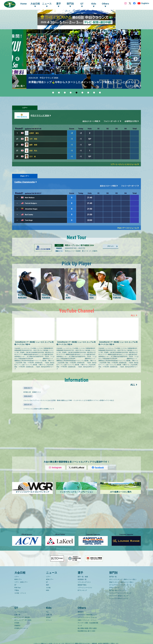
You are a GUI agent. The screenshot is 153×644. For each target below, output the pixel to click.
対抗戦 (48, 617)
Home (23, 4)
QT (15, 585)
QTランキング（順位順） (23, 617)
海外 (48, 585)
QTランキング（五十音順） (23, 620)
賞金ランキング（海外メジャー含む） (122, 582)
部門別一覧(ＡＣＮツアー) (118, 590)
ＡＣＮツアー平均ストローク (119, 599)
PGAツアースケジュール (127, 228)
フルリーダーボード (111, 121)
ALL (133, 315)
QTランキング (82, 590)
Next (136, 59)
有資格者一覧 (82, 579)
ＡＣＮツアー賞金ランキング (119, 596)
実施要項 (17, 626)
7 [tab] (88, 93)
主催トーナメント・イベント (87, 620)
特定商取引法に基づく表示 (86, 631)
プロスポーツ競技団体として (87, 615)
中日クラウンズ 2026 (40, 116)
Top (47, 612)
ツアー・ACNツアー (21, 582)
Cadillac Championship (25, 182)
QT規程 (17, 623)
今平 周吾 (33, 139)
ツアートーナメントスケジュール (124, 164)
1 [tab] (53, 93)
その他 (48, 588)
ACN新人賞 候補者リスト (32, 392)
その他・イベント (20, 593)
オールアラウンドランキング (119, 585)
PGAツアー (25, 176)
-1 (72, 139)
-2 (72, 133)
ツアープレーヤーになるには (87, 617)
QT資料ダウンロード (21, 628)
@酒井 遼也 (34, 133)
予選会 (17, 590)
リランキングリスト (84, 582)
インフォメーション (21, 612)
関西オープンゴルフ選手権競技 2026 (79, 245)
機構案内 (81, 612)
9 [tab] (100, 93)
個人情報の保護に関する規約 (87, 628)
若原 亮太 (33, 151)
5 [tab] (76, 93)
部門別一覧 (113, 577)
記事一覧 (17, 615)
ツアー (25, 108)
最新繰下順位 (82, 585)
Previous (17, 59)
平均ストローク (114, 588)
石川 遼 (32, 157)
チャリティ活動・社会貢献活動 (88, 623)
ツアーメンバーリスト (85, 588)
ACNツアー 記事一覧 (123, 86)
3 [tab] (65, 93)
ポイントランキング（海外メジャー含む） (123, 579)
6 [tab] (82, 93)
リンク (80, 626)
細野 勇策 (33, 145)
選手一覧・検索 (83, 577)
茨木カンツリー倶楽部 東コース (77, 251)
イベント (49, 620)
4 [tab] (71, 93)
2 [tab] (59, 93)
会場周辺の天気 (131, 121)
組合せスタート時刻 (90, 121)
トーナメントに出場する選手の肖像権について (39, 409)
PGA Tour (18, 588)
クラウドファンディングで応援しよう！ (42, 82)
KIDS (48, 590)
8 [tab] (94, 93)
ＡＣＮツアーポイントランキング (120, 593)
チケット (111, 246)
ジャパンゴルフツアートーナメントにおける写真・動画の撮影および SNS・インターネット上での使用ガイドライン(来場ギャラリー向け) (69, 400)
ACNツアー (18, 579)
